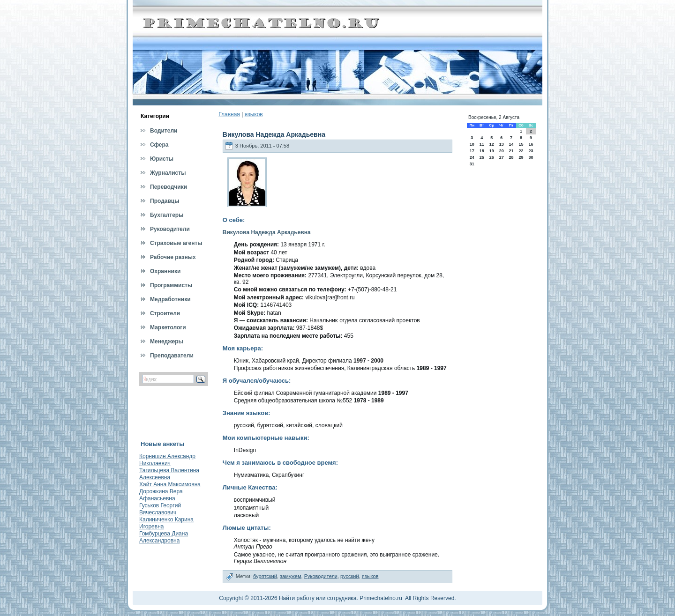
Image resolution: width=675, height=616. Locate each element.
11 (482, 144)
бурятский (265, 576)
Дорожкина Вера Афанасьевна (161, 495)
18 (482, 151)
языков (254, 114)
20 (502, 151)
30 (531, 157)
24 (472, 157)
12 (492, 144)
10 (472, 144)
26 (492, 157)
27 (502, 157)
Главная (229, 114)
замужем (291, 576)
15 (521, 144)
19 (492, 151)
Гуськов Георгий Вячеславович (160, 509)
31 (472, 164)
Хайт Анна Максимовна (170, 484)
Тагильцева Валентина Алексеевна (169, 474)
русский (349, 576)
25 (482, 157)
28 (511, 157)
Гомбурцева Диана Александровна (164, 537)
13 (502, 144)
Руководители (321, 576)
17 (472, 151)
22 (521, 151)
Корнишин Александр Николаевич (167, 460)
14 (511, 144)
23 (531, 151)
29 (521, 157)
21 (511, 151)
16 (531, 144)
